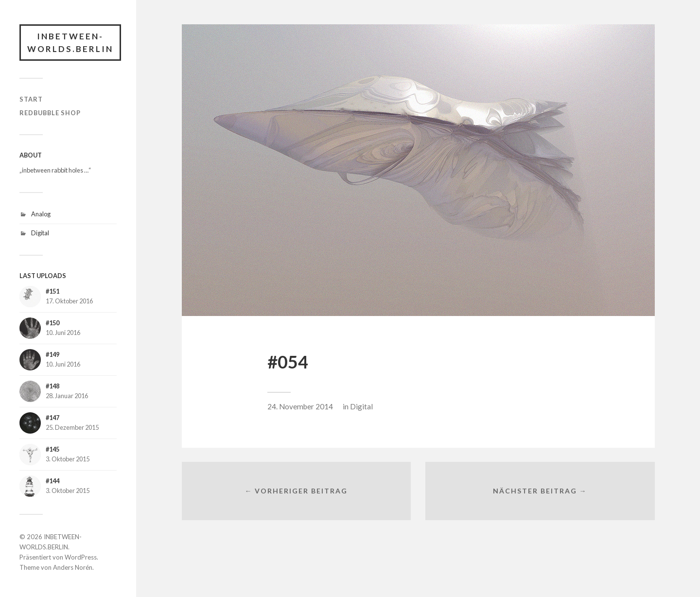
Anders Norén (73, 567)
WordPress (81, 557)
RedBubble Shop (50, 113)
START (31, 99)
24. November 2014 (300, 406)
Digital (40, 233)
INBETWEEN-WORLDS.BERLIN (70, 43)
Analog (41, 214)
